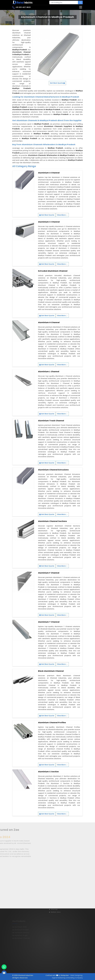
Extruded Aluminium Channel (53, 271)
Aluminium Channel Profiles (52, 723)
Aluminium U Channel (49, 173)
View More (62, 215)
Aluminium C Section (48, 772)
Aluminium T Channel (49, 622)
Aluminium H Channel (49, 322)
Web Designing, (77, 975)
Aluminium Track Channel (51, 421)
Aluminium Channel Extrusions (53, 470)
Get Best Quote (47, 215)
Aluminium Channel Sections (52, 521)
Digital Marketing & (60, 978)
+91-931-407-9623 (21, 7)
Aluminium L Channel (49, 372)
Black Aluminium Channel (51, 671)
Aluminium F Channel (49, 573)
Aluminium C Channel (49, 222)
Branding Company (75, 978)
